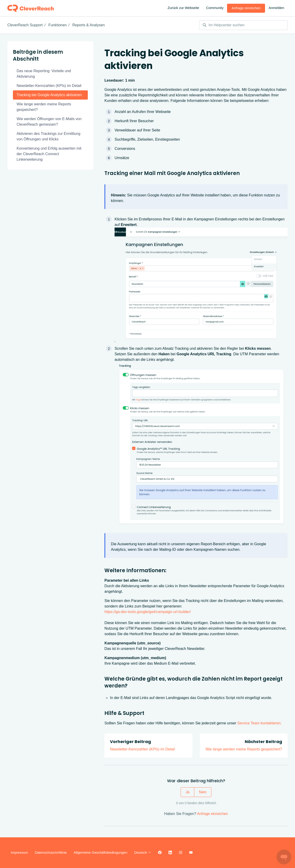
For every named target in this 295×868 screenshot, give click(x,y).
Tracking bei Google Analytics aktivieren (49, 95)
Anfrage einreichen (246, 8)
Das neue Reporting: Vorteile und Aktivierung (44, 74)
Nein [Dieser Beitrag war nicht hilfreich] (203, 792)
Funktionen (58, 25)
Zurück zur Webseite (183, 8)
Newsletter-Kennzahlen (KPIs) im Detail (142, 749)
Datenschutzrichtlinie (51, 852)
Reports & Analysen (89, 25)
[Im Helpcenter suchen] (243, 25)
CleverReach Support (25, 25)
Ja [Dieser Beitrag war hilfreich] (187, 792)
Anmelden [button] (276, 8)
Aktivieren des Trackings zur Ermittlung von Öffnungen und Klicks (49, 136)
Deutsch (143, 852)
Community (215, 8)
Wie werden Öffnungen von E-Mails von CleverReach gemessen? (49, 122)
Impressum (19, 852)
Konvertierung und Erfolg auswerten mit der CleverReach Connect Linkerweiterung (49, 154)
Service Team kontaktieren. (260, 723)
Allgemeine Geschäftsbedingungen (101, 852)
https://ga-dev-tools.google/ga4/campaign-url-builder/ (147, 612)
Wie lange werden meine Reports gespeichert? (244, 749)
